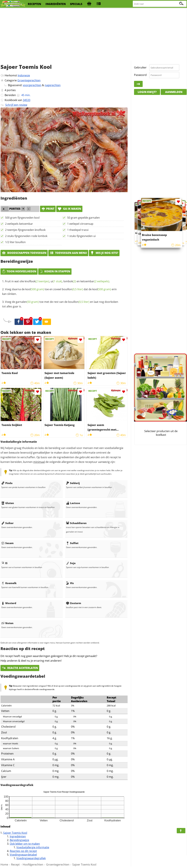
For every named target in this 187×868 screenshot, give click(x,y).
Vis (70, 583)
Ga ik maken (69, 209)
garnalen (27, 302)
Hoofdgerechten (33, 865)
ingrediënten (56, 4)
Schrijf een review (16, 105)
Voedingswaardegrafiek (31, 858)
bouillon (72, 289)
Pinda (7, 483)
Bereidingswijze (19, 840)
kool (35, 289)
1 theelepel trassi (78, 230)
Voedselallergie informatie (33, 847)
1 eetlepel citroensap (80, 224)
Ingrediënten (18, 836)
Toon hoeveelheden (19, 271)
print (48, 209)
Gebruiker (140, 67)
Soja (71, 563)
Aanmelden (174, 92)
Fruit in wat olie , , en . (57, 281)
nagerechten (53, 85)
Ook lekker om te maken (25, 844)
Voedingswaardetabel (23, 855)
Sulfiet (72, 543)
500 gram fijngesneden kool (22, 218)
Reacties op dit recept (23, 851)
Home (4, 865)
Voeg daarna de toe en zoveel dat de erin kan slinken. (59, 292)
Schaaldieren (76, 523)
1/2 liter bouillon (15, 242)
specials (76, 4)
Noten (7, 623)
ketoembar (95, 281)
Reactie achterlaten (20, 668)
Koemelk (9, 583)
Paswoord (140, 75)
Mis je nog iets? (104, 253)
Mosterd (9, 603)
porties (11, 90)
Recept (15, 865)
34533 (27, 100)
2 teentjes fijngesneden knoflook (25, 230)
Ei (4, 563)
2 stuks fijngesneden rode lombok (26, 236)
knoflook (37, 281)
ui (56, 281)
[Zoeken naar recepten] (160, 4)
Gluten (8, 503)
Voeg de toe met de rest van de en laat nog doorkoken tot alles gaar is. (60, 304)
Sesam (7, 543)
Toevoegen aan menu (68, 253)
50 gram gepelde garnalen (83, 218)
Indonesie (24, 75)
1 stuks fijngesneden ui (81, 236)
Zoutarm (74, 603)
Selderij (73, 483)
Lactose (73, 503)
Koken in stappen (55, 271)
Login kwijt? (147, 92)
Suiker (7, 523)
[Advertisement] (93, 35)
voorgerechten (32, 85)
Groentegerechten (29, 80)
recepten (34, 4)
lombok (70, 281)
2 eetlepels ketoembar (19, 224)
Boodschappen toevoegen (24, 253)
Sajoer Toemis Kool (15, 833)
